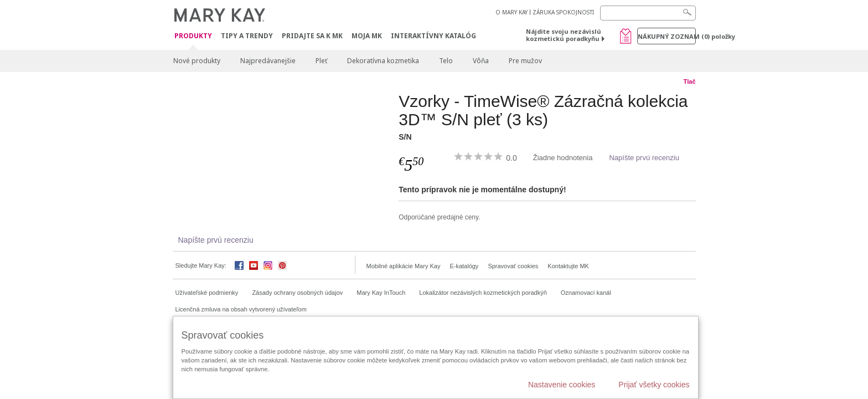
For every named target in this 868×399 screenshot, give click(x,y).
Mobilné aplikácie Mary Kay (404, 266)
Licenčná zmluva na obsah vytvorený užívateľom (241, 309)
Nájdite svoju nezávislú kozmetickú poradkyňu (564, 35)
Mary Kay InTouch (381, 293)
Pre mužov (525, 61)
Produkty (193, 36)
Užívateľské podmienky (207, 293)
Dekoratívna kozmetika (383, 61)
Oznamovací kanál (586, 293)
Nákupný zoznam (667, 36)
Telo (446, 61)
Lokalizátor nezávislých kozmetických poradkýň (483, 293)
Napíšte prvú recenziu (644, 158)
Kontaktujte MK (568, 266)
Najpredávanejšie (268, 61)
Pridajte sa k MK (312, 36)
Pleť (321, 61)
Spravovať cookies (513, 266)
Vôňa (481, 61)
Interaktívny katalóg (433, 36)
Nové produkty (197, 61)
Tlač (689, 81)
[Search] (648, 13)
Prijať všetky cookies (654, 385)
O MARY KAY (512, 12)
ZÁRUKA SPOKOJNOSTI (563, 12)
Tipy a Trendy (247, 36)
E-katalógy (464, 266)
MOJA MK (367, 36)
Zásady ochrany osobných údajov (297, 293)
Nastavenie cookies (562, 385)
